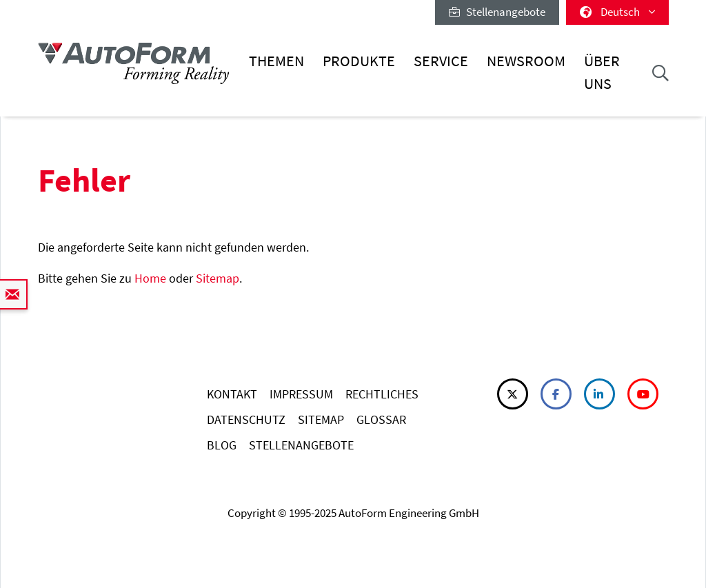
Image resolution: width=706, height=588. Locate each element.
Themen (276, 61)
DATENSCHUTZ (246, 419)
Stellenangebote (497, 12)
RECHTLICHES (382, 394)
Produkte (359, 61)
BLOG (222, 445)
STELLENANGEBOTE (301, 445)
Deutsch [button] (617, 12)
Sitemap (218, 278)
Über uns (602, 72)
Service (441, 61)
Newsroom (526, 61)
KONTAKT (232, 394)
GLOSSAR (381, 419)
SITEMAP (321, 419)
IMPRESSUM (301, 394)
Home (150, 278)
